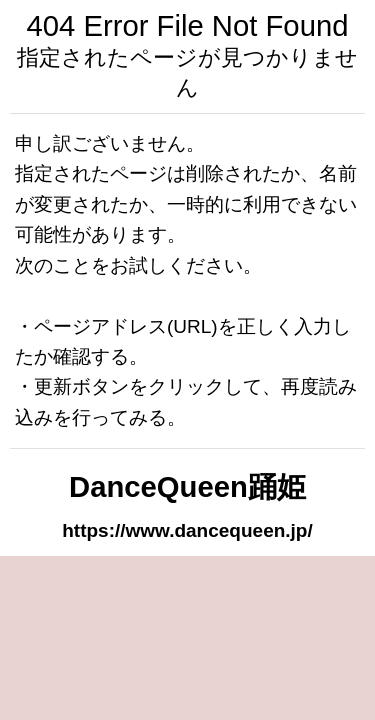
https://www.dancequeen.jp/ (187, 530)
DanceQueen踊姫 (187, 487)
